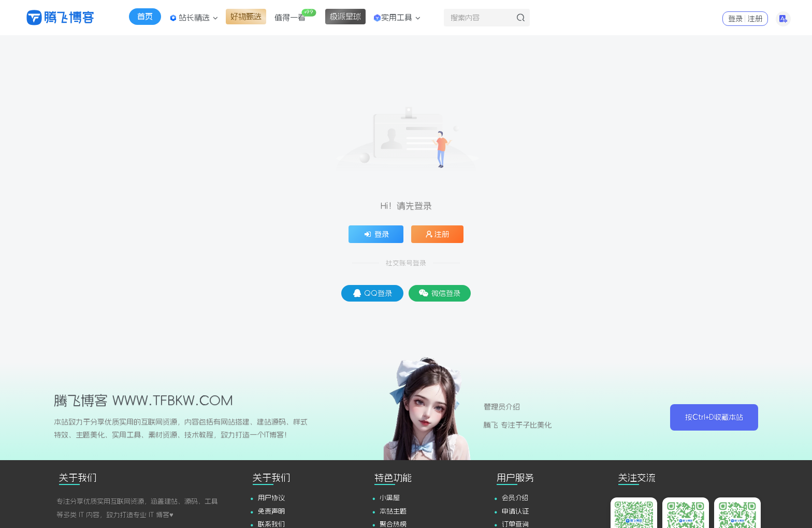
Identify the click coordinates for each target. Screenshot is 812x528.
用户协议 (271, 498)
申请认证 (515, 511)
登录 (735, 19)
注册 (755, 19)
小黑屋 (390, 498)
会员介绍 (515, 498)
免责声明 (271, 511)
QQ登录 (373, 293)
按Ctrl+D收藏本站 (714, 417)
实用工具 (396, 17)
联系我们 (271, 524)
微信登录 (440, 293)
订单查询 (515, 524)
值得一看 (295, 15)
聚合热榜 (393, 524)
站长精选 (194, 18)
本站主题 (393, 511)
